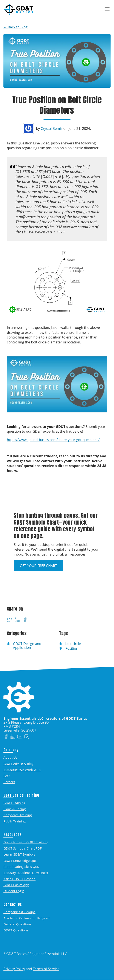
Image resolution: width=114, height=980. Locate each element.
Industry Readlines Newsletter (26, 873)
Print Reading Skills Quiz (22, 867)
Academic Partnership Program (27, 918)
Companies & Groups (19, 912)
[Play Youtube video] (57, 384)
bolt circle (73, 644)
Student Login (14, 891)
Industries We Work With (22, 770)
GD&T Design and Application (27, 646)
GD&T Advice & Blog (18, 764)
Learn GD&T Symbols (19, 854)
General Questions (17, 924)
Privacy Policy (14, 969)
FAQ (7, 776)
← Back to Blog (15, 27)
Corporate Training (18, 815)
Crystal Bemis (52, 129)
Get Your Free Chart (38, 566)
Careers (9, 782)
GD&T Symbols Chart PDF (23, 848)
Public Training (15, 821)
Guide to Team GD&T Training (26, 842)
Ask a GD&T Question (19, 879)
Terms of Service (46, 969)
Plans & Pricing (15, 809)
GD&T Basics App (16, 885)
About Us (10, 757)
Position (72, 648)
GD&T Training (14, 803)
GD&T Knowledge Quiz (20, 861)
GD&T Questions (16, 930)
